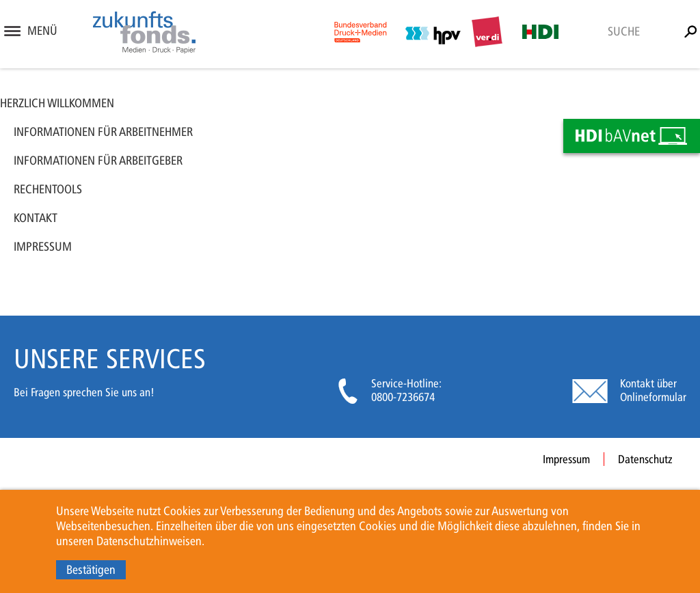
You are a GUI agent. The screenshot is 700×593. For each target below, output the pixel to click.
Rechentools (48, 189)
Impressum (43, 247)
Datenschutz (645, 459)
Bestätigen (91, 570)
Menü (42, 31)
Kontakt (36, 218)
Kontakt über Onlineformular (653, 390)
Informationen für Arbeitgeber (98, 161)
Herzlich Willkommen (57, 103)
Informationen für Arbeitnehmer (103, 132)
